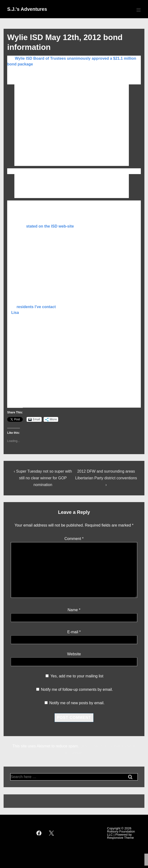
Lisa (15, 313)
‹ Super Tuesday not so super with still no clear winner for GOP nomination (43, 478)
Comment (74, 539)
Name (73, 610)
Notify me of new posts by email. (77, 703)
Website (74, 654)
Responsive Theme (120, 838)
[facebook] (39, 833)
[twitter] (51, 833)
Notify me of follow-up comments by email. (77, 689)
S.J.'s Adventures (27, 9)
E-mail (73, 632)
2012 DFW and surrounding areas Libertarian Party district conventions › (106, 478)
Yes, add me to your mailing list (74, 676)
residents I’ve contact (36, 307)
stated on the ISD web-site (50, 226)
